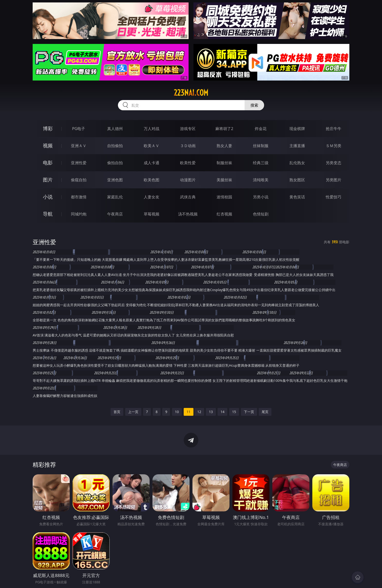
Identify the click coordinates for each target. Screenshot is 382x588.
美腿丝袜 (224, 180)
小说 (48, 197)
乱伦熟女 (297, 163)
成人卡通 (152, 163)
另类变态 (334, 163)
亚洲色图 (115, 180)
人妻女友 (152, 197)
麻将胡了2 (224, 129)
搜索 (254, 105)
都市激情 (79, 197)
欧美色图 (152, 180)
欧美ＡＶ (152, 146)
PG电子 (79, 129)
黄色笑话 (297, 197)
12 (199, 412)
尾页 (265, 412)
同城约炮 (79, 214)
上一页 (133, 412)
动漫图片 (188, 180)
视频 (48, 146)
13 (211, 412)
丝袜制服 (261, 146)
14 (222, 412)
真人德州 (115, 129)
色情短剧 (261, 214)
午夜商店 (115, 214)
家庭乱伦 (115, 197)
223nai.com (191, 93)
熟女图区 (297, 180)
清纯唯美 (261, 180)
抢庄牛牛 (334, 129)
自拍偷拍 (115, 146)
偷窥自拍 (79, 180)
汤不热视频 (188, 214)
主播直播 (297, 146)
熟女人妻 (224, 146)
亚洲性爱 (79, 163)
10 (177, 412)
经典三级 (261, 163)
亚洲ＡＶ (79, 146)
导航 (48, 214)
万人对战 (152, 129)
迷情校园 (224, 197)
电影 (48, 163)
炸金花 (261, 129)
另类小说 (261, 197)
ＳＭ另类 (334, 146)
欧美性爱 (188, 163)
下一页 (249, 412)
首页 (117, 412)
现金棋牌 (297, 129)
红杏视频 (224, 214)
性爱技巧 (334, 197)
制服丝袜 (224, 163)
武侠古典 (188, 197)
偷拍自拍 (115, 163)
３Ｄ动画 (188, 146)
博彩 (48, 128)
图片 (48, 180)
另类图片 (334, 180)
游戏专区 (188, 129)
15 (234, 412)
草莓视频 (152, 214)
